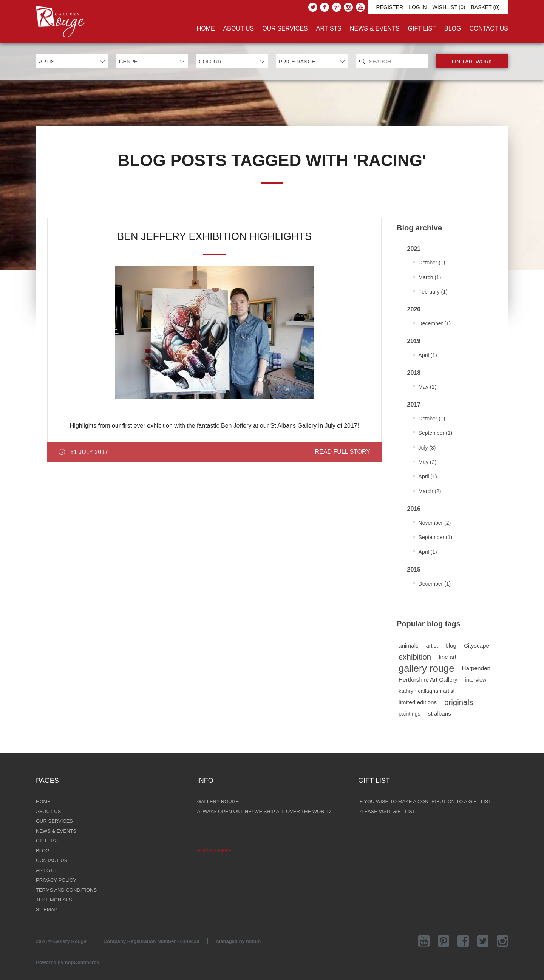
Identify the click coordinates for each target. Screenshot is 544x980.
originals (459, 702)
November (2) (435, 523)
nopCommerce (82, 962)
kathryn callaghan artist (427, 691)
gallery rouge (426, 668)
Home (206, 29)
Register (390, 7)
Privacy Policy (56, 880)
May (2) (427, 462)
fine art (447, 657)
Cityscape (477, 645)
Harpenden (476, 668)
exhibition (415, 657)
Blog (453, 29)
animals (409, 645)
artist (432, 646)
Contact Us (489, 29)
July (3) (427, 448)
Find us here (215, 851)
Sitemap (47, 910)
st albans (440, 713)
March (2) (430, 491)
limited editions (418, 702)
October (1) (432, 263)
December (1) (435, 323)
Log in (418, 7)
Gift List (422, 29)
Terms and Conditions (66, 890)
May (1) (427, 387)
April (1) (428, 355)
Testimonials (54, 900)
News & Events (375, 29)
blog (451, 645)
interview (476, 680)
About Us (239, 29)
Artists (329, 29)
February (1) (433, 292)
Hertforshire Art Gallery (428, 679)
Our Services (285, 29)
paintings (410, 714)
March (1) (430, 277)
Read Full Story (343, 452)
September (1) (435, 433)
